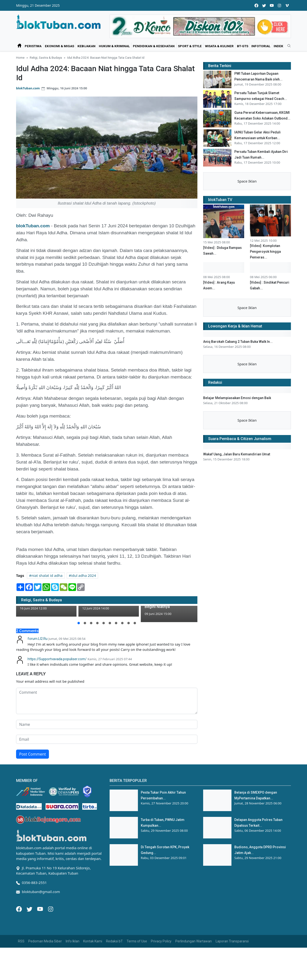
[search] (287, 46)
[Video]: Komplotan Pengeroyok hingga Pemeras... (265, 252)
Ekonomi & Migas (59, 46)
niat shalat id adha (47, 575)
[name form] (107, 724)
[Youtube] (41, 909)
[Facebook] (19, 909)
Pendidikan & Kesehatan (154, 46)
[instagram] (279, 5)
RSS (21, 941)
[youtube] (272, 5)
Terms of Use (137, 941)
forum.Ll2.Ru (38, 639)
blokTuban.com (28, 88)
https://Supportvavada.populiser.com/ (57, 659)
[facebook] (256, 5)
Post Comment (32, 754)
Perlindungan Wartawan (194, 941)
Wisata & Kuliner (219, 46)
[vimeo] (287, 5)
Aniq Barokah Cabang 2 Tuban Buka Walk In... (238, 342)
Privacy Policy (161, 941)
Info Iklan (73, 941)
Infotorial (261, 46)
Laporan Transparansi (232, 941)
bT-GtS (243, 46)
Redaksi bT (114, 941)
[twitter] (264, 5)
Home (20, 57)
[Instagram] (51, 909)
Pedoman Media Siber (45, 941)
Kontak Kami (93, 941)
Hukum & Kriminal (114, 46)
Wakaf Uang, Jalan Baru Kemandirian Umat (237, 454)
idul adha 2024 (83, 575)
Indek (278, 46)
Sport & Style (190, 46)
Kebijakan (86, 46)
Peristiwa (33, 46)
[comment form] (107, 701)
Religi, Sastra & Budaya (46, 57)
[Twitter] (30, 909)
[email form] (107, 739)
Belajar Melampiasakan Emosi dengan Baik (237, 398)
